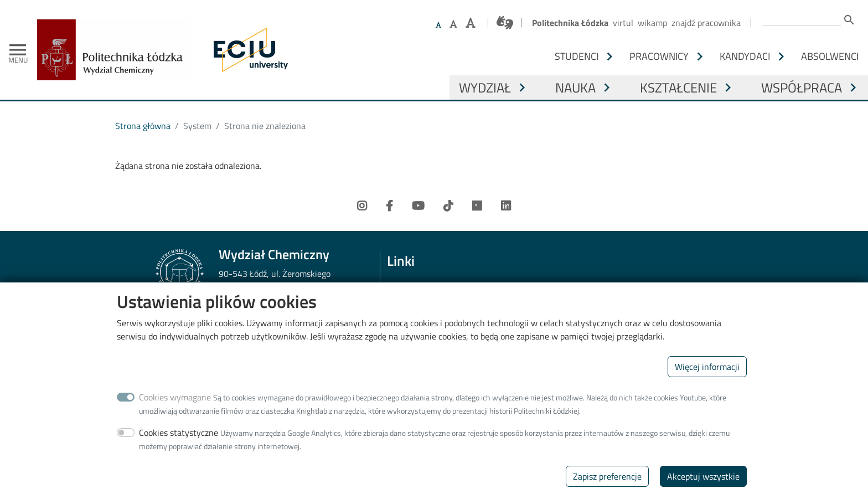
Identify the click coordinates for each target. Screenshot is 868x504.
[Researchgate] (477, 206)
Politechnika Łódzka (570, 23)
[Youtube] (418, 206)
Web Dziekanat (415, 289)
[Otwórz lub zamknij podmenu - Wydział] (522, 88)
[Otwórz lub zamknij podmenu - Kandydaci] (781, 56)
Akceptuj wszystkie (703, 489)
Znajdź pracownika (706, 23)
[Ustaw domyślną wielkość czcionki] (438, 25)
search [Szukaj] (849, 20)
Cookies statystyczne (179, 445)
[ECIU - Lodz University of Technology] (248, 50)
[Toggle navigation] (18, 50)
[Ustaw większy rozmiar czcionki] (453, 24)
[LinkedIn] (506, 206)
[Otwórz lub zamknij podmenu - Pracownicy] (700, 56)
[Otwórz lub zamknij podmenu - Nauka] (607, 88)
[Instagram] (362, 206)
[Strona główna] (118, 27)
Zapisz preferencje (607, 489)
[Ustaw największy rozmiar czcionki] (471, 23)
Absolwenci (830, 56)
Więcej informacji (707, 379)
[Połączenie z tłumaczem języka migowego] (505, 23)
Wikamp (652, 23)
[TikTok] (448, 206)
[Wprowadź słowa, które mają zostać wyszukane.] (801, 19)
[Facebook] (389, 206)
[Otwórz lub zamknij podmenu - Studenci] (609, 56)
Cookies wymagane (175, 410)
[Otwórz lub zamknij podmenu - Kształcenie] (728, 88)
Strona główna (143, 126)
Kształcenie (678, 88)
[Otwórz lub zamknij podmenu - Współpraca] (853, 88)
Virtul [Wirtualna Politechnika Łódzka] (623, 23)
